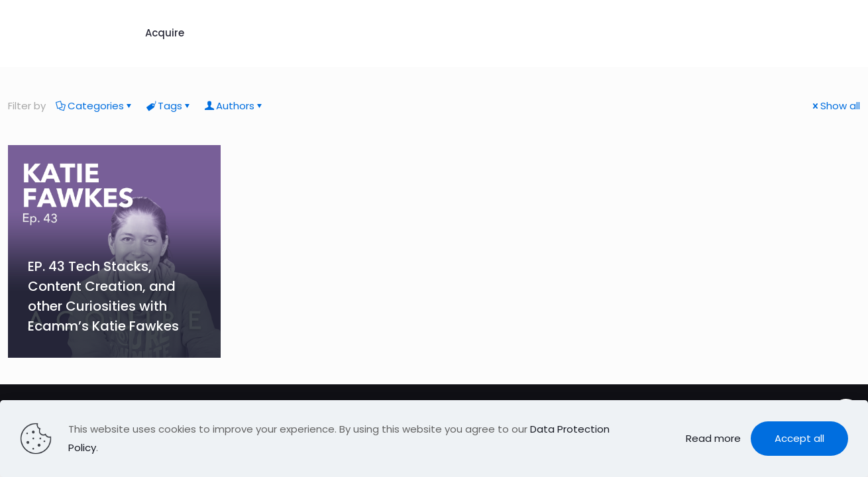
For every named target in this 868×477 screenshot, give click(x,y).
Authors (234, 106)
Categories (95, 106)
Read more (713, 438)
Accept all (799, 438)
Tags (169, 106)
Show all (835, 106)
